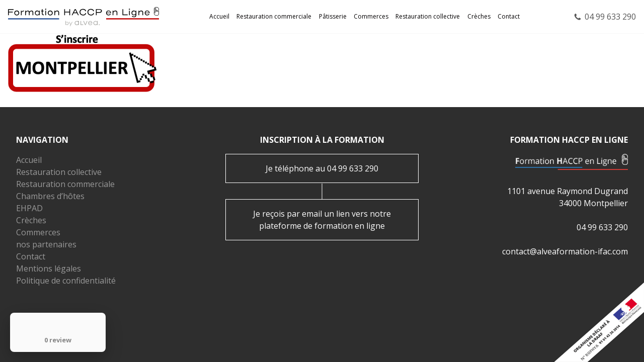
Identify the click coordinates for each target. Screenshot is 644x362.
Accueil (219, 16)
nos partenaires (46, 244)
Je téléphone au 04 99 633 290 (322, 168)
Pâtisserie (333, 16)
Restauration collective (428, 16)
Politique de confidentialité (66, 281)
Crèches (479, 16)
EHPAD (29, 208)
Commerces (371, 16)
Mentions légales (49, 268)
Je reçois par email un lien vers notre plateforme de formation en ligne (322, 220)
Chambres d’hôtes (50, 196)
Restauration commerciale (274, 16)
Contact (509, 16)
